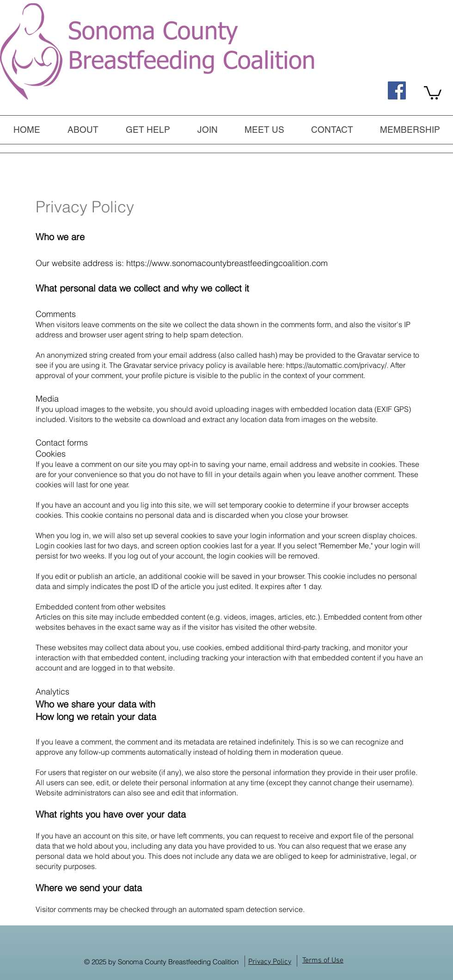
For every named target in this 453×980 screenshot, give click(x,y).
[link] (433, 92)
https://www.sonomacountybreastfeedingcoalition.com (227, 263)
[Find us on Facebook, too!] (397, 90)
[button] (148, 130)
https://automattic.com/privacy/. (337, 365)
